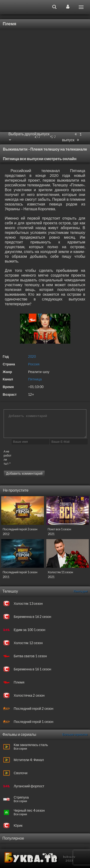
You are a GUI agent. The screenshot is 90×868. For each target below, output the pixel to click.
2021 (51, 534)
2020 (32, 356)
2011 (6, 577)
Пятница (35, 379)
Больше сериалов (75, 734)
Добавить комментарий (24, 473)
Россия (34, 364)
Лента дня (81, 591)
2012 (6, 534)
